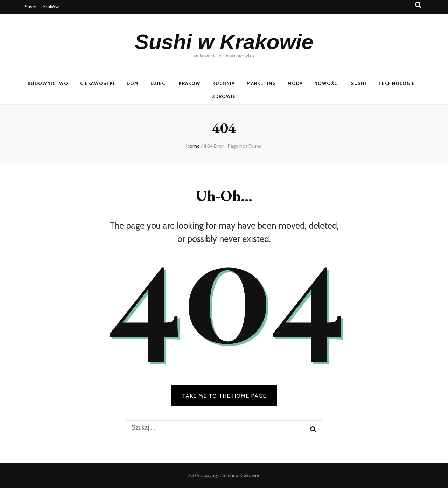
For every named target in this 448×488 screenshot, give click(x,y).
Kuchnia (224, 83)
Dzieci (159, 83)
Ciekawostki (98, 83)
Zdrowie (224, 96)
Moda (295, 83)
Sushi (30, 7)
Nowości (327, 83)
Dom (133, 83)
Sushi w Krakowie (224, 42)
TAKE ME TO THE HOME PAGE (224, 396)
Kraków (51, 7)
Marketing (261, 83)
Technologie (397, 83)
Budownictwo (48, 83)
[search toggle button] (418, 5)
